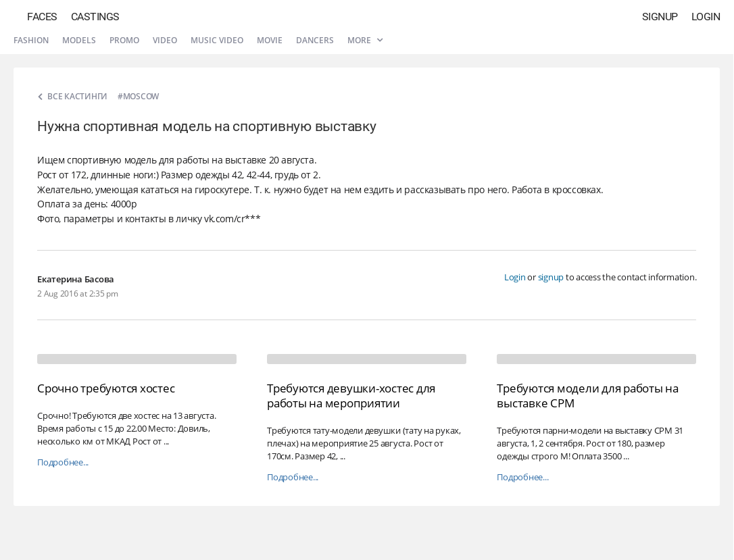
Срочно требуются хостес (106, 388)
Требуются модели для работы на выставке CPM (588, 396)
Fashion (31, 40)
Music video (217, 40)
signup (551, 277)
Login (706, 17)
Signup (660, 17)
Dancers (315, 40)
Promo (124, 40)
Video (165, 40)
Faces (42, 17)
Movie (270, 40)
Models (79, 40)
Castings (95, 17)
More (365, 40)
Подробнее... (63, 462)
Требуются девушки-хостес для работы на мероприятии (351, 396)
